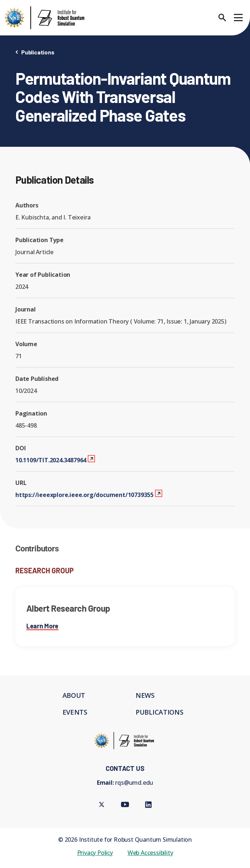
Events (75, 712)
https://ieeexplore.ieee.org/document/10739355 (84, 495)
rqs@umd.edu (134, 783)
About (74, 695)
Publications (38, 52)
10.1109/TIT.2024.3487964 (51, 460)
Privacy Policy (95, 853)
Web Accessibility (150, 853)
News (145, 695)
